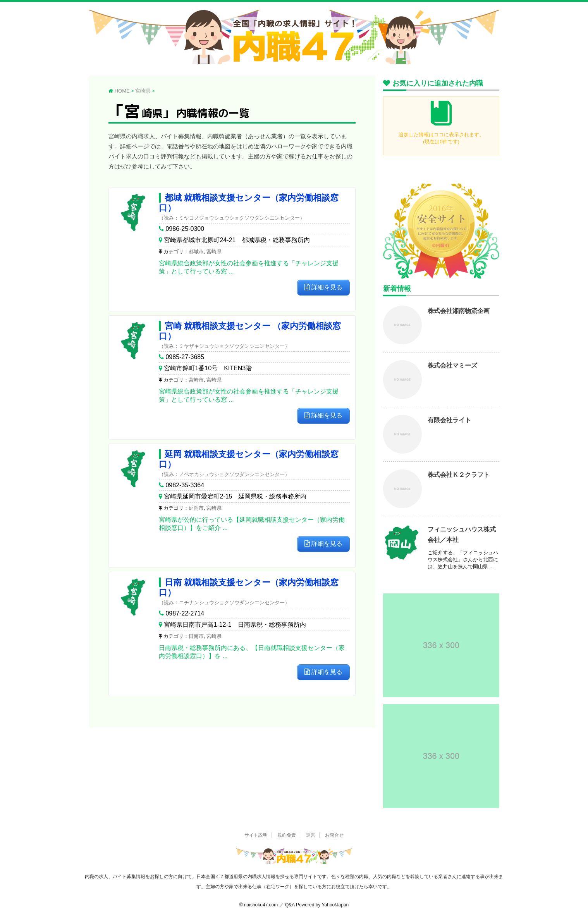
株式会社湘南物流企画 (459, 311)
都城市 (196, 252)
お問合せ (334, 835)
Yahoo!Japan (335, 905)
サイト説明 (256, 835)
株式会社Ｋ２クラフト (459, 475)
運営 (311, 835)
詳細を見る (323, 287)
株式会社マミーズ (452, 365)
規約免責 (287, 835)
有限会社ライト (449, 420)
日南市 (196, 636)
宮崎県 (214, 252)
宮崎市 (196, 380)
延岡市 (196, 508)
